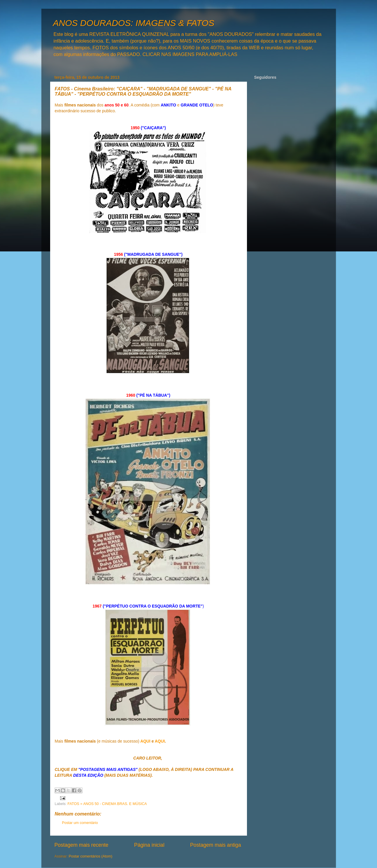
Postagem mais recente (81, 845)
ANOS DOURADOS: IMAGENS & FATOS (134, 23)
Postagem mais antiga (215, 845)
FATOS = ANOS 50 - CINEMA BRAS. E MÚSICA (107, 804)
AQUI (145, 741)
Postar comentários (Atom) (91, 856)
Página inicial (149, 845)
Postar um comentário (80, 823)
